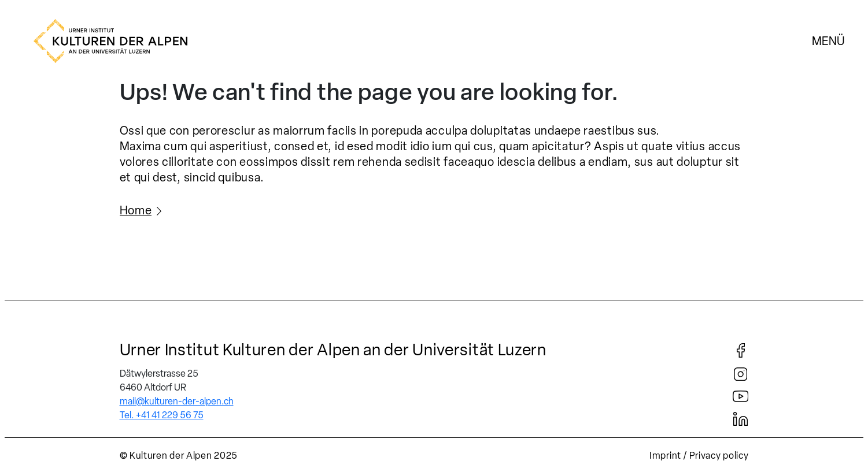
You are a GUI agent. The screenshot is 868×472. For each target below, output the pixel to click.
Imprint (665, 456)
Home (136, 210)
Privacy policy (719, 456)
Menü (828, 41)
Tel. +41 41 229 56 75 (162, 415)
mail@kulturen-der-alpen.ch (177, 401)
